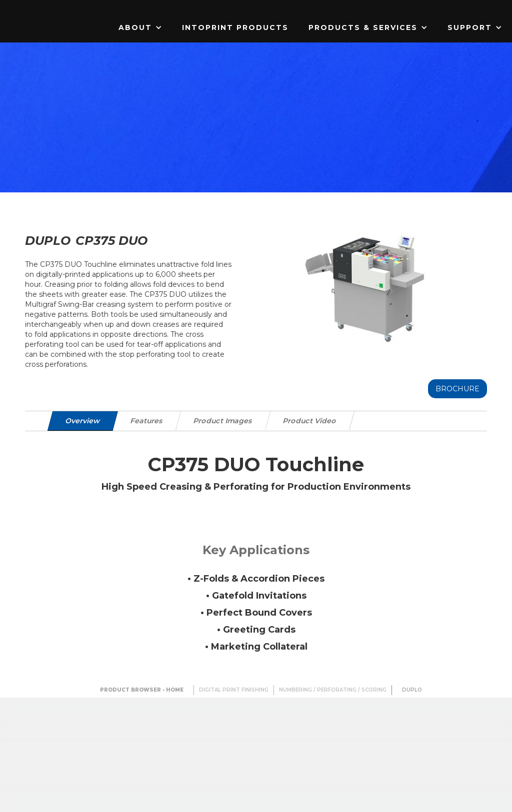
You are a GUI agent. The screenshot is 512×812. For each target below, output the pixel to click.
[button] (140, 27)
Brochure (457, 389)
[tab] (83, 421)
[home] (62, 7)
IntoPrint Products (235, 27)
